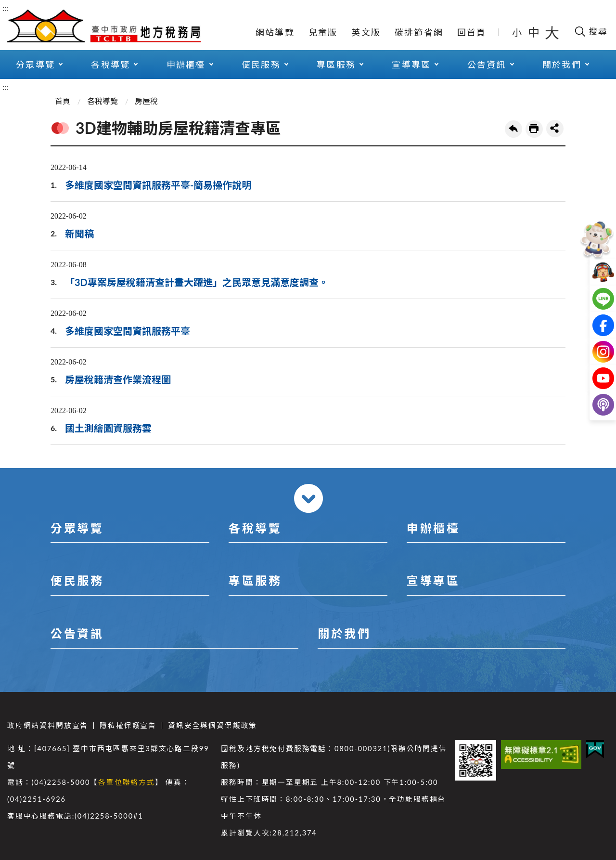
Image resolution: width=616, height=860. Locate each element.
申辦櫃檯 (186, 65)
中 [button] (535, 32)
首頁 (63, 101)
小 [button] (518, 32)
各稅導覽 (110, 65)
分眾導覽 (35, 65)
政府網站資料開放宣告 (48, 725)
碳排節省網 (419, 32)
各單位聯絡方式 (127, 782)
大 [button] (552, 32)
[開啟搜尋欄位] (591, 31)
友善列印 (534, 129)
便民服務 (261, 65)
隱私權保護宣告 (128, 725)
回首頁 (472, 32)
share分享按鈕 (555, 129)
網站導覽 (275, 32)
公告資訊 (487, 65)
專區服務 (336, 65)
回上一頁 (513, 129)
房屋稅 (146, 101)
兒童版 (323, 32)
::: (5, 8)
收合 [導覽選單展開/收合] (308, 498)
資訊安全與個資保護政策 (212, 725)
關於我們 (562, 65)
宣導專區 (411, 65)
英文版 (366, 32)
